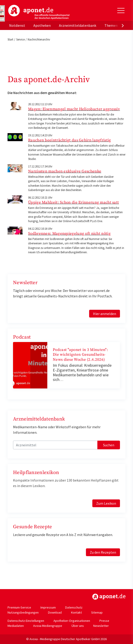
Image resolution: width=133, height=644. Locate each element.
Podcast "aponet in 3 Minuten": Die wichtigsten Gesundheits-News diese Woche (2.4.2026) (80, 355)
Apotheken (42, 25)
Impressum (48, 607)
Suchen (109, 445)
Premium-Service (19, 607)
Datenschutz (74, 607)
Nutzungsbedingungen (23, 612)
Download (55, 612)
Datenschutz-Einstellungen (26, 621)
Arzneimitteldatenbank (78, 25)
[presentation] (123, 25)
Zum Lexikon (106, 503)
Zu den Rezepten (103, 552)
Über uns (78, 626)
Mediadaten (16, 626)
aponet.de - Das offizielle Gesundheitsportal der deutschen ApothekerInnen (39, 12)
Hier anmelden (105, 314)
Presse (104, 621)
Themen (111, 25)
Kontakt (76, 612)
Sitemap (97, 612)
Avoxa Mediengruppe (48, 626)
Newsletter (101, 626)
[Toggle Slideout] (121, 11)
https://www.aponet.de (109, 597)
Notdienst (17, 25)
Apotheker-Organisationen (72, 621)
